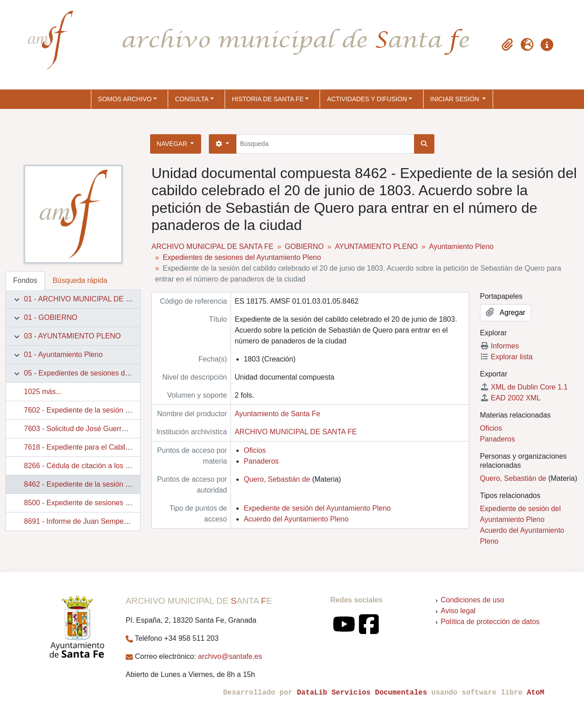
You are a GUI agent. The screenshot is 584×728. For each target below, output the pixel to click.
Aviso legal (458, 611)
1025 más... (43, 392)
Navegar (173, 144)
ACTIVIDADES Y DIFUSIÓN (367, 99)
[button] (507, 45)
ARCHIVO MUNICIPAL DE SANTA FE (212, 247)
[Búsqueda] (325, 144)
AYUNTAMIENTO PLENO (376, 247)
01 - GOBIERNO (51, 317)
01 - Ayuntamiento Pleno (63, 355)
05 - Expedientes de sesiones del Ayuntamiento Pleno (110, 373)
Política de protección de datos (490, 622)
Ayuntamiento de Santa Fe (277, 414)
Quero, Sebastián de (277, 479)
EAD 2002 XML (510, 398)
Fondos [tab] (25, 280)
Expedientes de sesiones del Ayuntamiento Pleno (242, 257)
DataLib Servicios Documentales (362, 693)
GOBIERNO (304, 247)
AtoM (536, 693)
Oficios (255, 450)
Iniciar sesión (456, 99)
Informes (499, 346)
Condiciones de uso (473, 600)
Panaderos (261, 461)
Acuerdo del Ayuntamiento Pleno (296, 519)
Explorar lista (506, 357)
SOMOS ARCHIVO (125, 99)
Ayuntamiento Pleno (461, 247)
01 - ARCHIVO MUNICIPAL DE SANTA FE (92, 299)
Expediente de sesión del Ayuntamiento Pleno (317, 508)
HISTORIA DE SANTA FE (268, 99)
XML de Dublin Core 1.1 (524, 387)
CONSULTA (192, 99)
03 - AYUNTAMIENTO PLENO (72, 336)
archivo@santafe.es (230, 656)
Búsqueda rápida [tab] (80, 280)
